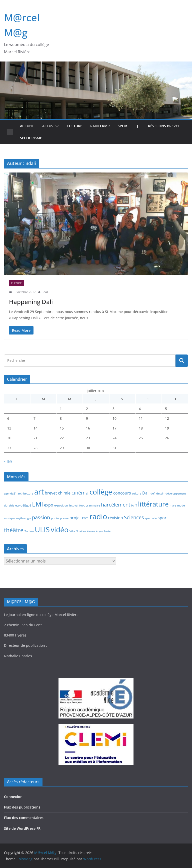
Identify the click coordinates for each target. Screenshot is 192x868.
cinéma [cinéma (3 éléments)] (80, 493)
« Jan (8, 461)
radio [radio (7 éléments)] (98, 516)
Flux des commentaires (24, 818)
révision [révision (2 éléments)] (115, 518)
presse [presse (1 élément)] (64, 518)
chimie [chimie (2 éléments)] (64, 493)
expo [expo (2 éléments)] (49, 505)
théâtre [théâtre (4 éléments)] (14, 530)
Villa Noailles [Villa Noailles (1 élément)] (78, 531)
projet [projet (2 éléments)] (75, 518)
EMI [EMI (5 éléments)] (37, 504)
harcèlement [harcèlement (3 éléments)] (116, 505)
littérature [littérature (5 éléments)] (153, 504)
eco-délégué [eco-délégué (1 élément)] (23, 505)
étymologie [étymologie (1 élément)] (103, 531)
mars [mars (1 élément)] (173, 505)
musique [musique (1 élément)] (10, 518)
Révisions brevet (164, 126)
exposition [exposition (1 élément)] (61, 505)
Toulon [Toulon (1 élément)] (29, 531)
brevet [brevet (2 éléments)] (51, 493)
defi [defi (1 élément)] (153, 493)
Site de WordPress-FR (22, 828)
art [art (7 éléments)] (39, 492)
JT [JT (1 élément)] (136, 505)
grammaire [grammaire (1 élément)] (93, 505)
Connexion (13, 797)
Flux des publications (22, 807)
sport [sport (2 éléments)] (163, 518)
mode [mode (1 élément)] (181, 505)
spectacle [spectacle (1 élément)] (151, 518)
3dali (45, 292)
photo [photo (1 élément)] (55, 518)
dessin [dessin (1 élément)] (160, 493)
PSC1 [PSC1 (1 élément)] (85, 518)
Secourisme (31, 138)
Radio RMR (100, 126)
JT (138, 126)
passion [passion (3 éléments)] (41, 517)
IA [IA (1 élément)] (132, 505)
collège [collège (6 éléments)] (101, 492)
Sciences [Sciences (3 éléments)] (134, 517)
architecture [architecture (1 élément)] (25, 493)
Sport (123, 126)
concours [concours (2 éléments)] (122, 493)
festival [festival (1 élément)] (74, 505)
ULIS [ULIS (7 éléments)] (42, 529)
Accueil (27, 126)
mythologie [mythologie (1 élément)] (24, 518)
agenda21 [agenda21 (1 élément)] (10, 493)
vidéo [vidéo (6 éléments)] (60, 529)
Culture (74, 126)
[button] (56, 126)
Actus (48, 126)
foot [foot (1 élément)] (82, 505)
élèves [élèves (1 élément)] (91, 531)
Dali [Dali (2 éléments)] (146, 493)
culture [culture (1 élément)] (137, 493)
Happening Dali (31, 302)
